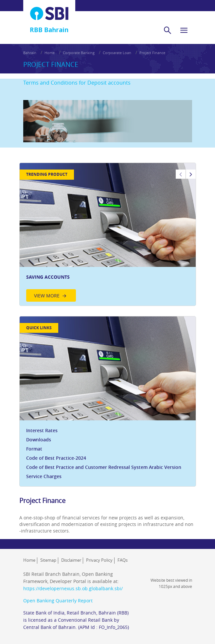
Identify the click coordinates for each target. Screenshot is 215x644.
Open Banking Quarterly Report (58, 601)
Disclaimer (71, 560)
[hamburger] (184, 30)
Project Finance (152, 53)
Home (50, 53)
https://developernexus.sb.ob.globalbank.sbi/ (73, 588)
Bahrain (30, 53)
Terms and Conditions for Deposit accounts (77, 83)
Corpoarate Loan (117, 53)
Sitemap (48, 560)
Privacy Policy (99, 560)
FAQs (123, 560)
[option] (108, 234)
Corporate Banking (79, 53)
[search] (168, 30)
